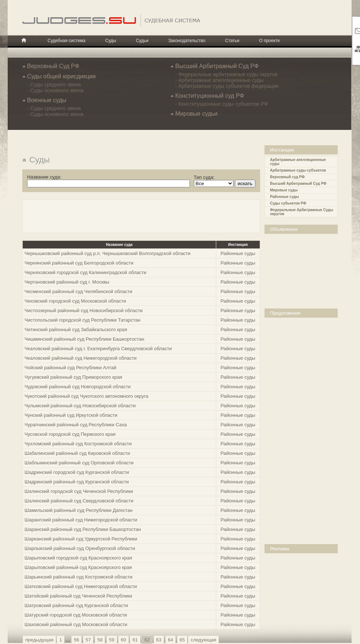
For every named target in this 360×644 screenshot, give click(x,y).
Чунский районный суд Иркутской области (71, 415)
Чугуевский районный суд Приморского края (73, 377)
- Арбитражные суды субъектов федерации (227, 86)
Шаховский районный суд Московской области (76, 624)
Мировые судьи (196, 114)
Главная (24, 40)
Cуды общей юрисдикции (61, 76)
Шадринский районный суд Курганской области (77, 482)
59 (112, 640)
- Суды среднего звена (54, 85)
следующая (203, 640)
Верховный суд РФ (287, 177)
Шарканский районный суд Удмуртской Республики (81, 539)
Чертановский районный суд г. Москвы (67, 282)
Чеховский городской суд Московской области (75, 301)
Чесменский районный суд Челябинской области (78, 291)
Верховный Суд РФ (53, 66)
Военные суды (47, 100)
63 (159, 640)
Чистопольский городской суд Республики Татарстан (82, 320)
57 (88, 640)
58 (100, 640)
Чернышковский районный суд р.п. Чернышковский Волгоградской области (108, 253)
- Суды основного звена (55, 90)
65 (182, 640)
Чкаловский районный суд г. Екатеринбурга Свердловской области (98, 349)
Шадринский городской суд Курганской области (77, 472)
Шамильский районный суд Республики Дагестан (79, 510)
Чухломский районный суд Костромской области (78, 444)
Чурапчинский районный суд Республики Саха (76, 425)
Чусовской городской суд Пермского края (70, 434)
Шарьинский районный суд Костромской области (78, 577)
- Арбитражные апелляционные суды (220, 80)
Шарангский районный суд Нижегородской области (81, 520)
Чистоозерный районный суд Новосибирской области (84, 310)
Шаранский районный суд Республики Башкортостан (83, 529)
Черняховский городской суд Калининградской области (85, 272)
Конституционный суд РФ (210, 96)
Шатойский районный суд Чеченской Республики (78, 596)
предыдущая (39, 640)
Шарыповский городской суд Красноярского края (78, 558)
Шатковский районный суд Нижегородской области (81, 586)
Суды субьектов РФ (288, 203)
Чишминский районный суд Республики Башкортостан (84, 339)
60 (123, 640)
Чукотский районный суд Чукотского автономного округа (86, 396)
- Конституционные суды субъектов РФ (222, 104)
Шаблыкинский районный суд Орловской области (79, 463)
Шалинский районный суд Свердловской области (79, 501)
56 (76, 640)
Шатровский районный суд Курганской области (76, 605)
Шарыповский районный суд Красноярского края (78, 567)
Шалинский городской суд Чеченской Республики (79, 491)
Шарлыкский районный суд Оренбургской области (80, 548)
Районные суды (284, 197)
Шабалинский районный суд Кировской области (77, 453)
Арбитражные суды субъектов (298, 170)
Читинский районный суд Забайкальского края (76, 330)
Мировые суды (284, 190)
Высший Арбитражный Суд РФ (217, 66)
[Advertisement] (303, 270)
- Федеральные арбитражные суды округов (226, 74)
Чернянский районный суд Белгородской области (79, 263)
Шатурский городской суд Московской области (76, 615)
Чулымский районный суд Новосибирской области (80, 406)
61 (135, 640)
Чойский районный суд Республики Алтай (70, 368)
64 (170, 640)
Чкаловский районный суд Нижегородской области (80, 358)
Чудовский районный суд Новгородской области (78, 387)
